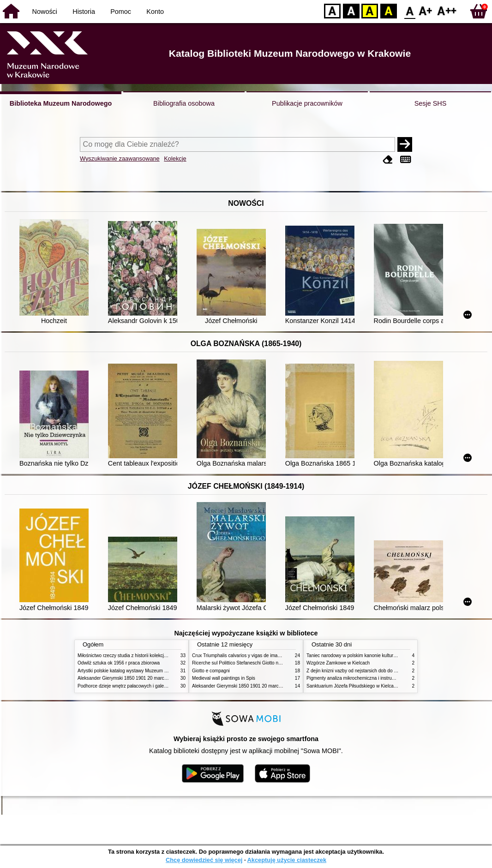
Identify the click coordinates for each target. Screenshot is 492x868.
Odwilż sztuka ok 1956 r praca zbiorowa (119, 663)
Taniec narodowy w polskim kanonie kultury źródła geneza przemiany (378, 655)
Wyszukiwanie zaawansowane (120, 159)
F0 (410, 10)
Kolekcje (175, 159)
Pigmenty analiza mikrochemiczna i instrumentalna (359, 678)
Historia (84, 12)
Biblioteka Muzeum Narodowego (61, 103)
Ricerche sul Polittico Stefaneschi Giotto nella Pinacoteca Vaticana (261, 663)
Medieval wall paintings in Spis (224, 678)
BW (351, 10)
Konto (155, 12)
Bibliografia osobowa (184, 103)
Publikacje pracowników (307, 103)
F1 (426, 10)
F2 (447, 10)
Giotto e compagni (211, 671)
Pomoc (121, 12)
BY (388, 10)
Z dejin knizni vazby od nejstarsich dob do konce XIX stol (365, 671)
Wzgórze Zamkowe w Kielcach (338, 663)
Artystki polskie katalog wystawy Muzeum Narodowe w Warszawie (146, 671)
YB (369, 10)
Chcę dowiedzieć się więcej (204, 860)
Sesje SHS (431, 103)
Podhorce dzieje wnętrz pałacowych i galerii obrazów (132, 686)
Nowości (45, 12)
